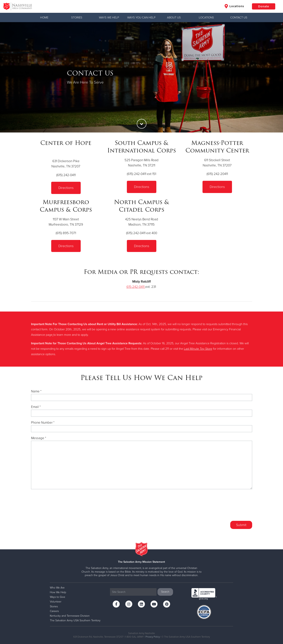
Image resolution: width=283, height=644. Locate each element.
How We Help (58, 592)
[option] (141, 77)
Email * (36, 407)
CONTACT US (239, 17)
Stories (77, 17)
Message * (39, 438)
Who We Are (57, 588)
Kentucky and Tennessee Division (70, 616)
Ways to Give (58, 597)
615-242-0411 (136, 287)
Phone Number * (43, 423)
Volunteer (56, 602)
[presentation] (223, 507)
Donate (264, 6)
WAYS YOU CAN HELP (141, 17)
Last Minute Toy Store (198, 349)
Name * (36, 391)
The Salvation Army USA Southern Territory (75, 620)
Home (44, 17)
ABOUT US (174, 17)
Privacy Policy (153, 637)
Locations (234, 6)
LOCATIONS (206, 17)
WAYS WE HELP (109, 17)
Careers (54, 611)
